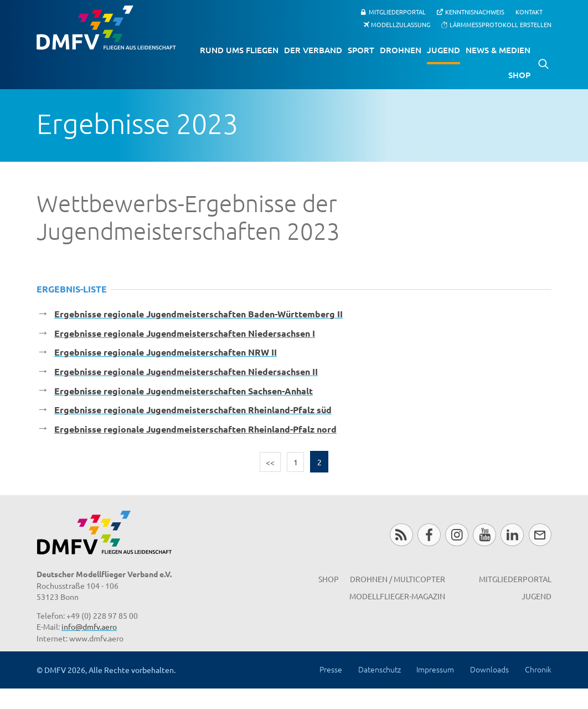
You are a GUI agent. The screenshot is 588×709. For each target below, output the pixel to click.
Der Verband (313, 50)
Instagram (457, 535)
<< (270, 462)
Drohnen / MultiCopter (398, 579)
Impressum (435, 669)
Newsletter (540, 535)
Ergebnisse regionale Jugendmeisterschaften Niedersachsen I (185, 333)
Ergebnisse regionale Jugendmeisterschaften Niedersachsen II (186, 371)
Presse (331, 669)
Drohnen (401, 50)
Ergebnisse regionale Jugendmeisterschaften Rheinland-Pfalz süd (193, 410)
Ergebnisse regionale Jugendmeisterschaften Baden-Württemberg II (198, 314)
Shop (519, 75)
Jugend (443, 50)
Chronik (538, 669)
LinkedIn (512, 535)
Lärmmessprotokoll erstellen (501, 24)
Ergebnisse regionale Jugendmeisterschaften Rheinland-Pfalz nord (195, 429)
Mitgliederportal (397, 12)
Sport (361, 50)
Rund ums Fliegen (239, 50)
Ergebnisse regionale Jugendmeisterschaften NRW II (166, 352)
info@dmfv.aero (89, 626)
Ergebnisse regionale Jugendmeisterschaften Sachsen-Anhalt (184, 391)
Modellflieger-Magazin (397, 596)
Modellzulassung (401, 24)
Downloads (489, 669)
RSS (401, 535)
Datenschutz (380, 669)
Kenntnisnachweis (475, 12)
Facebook (429, 535)
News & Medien (498, 50)
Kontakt (529, 12)
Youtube (484, 535)
